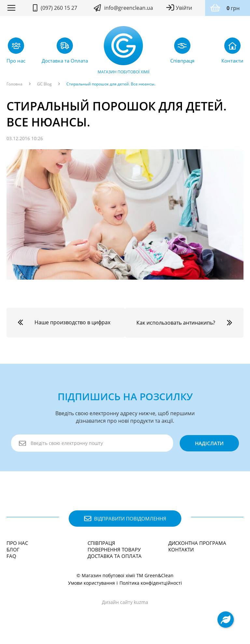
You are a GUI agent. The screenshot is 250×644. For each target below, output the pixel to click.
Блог (13, 556)
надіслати (209, 449)
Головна (14, 84)
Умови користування (91, 589)
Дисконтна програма (197, 549)
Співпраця (101, 549)
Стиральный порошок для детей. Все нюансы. (111, 84)
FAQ (11, 562)
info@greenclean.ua (129, 8)
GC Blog (44, 84)
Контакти (181, 556)
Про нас (17, 549)
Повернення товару (114, 556)
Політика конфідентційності (151, 589)
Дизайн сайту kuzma (125, 608)
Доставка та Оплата (115, 562)
